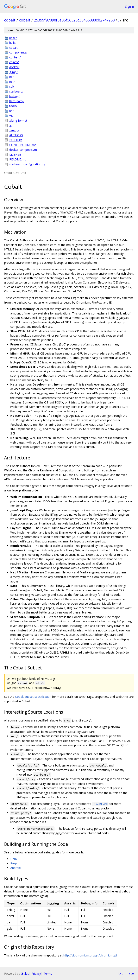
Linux (14, 859)
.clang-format (18, 120)
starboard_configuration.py (27, 164)
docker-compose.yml (23, 150)
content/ (15, 57)
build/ (13, 43)
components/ (18, 52)
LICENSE (15, 155)
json (131, 973)
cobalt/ (14, 48)
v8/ (11, 116)
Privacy (36, 973)
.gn (11, 125)
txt (121, 973)
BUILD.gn (16, 140)
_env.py (14, 130)
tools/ (13, 106)
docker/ (14, 67)
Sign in (130, 7)
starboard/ (16, 91)
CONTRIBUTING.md (23, 145)
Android (15, 868)
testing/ (14, 96)
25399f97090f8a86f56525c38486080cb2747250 (74, 20)
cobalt (10, 20)
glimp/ (13, 72)
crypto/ (14, 62)
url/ (11, 111)
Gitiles (25, 973)
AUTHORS (16, 135)
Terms (48, 973)
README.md (18, 159)
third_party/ (17, 101)
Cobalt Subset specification (33, 697)
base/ (13, 38)
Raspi (14, 863)
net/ (12, 82)
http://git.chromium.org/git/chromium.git (90, 955)
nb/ (11, 77)
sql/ (12, 86)
